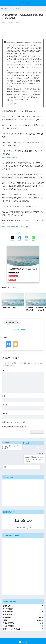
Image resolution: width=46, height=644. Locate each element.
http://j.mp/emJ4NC (9, 156)
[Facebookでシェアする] (20, 237)
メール (5, 403)
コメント (7, 369)
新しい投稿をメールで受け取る (15, 425)
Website (15, 346)
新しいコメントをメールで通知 (15, 421)
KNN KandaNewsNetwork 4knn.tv (23, 3)
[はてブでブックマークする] (26, 237)
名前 (4, 395)
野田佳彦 (14, 64)
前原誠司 (10, 42)
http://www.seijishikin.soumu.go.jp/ (14, 226)
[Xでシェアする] (13, 237)
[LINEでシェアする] (33, 237)
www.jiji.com (13, 103)
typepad (15, 286)
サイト (5, 412)
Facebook (9, 346)
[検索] (38, 457)
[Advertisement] (23, 483)
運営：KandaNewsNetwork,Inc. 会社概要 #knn (23, 636)
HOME (23, 632)
